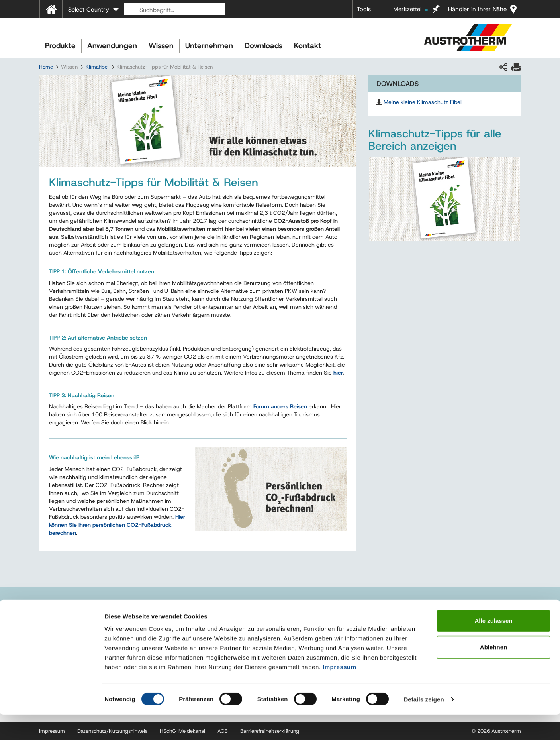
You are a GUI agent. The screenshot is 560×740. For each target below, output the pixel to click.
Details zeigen (424, 724)
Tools (364, 9)
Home (46, 67)
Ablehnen (493, 672)
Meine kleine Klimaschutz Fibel (423, 102)
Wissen (161, 46)
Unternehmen (209, 46)
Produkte (60, 46)
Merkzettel (410, 9)
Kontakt (307, 46)
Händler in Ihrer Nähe (477, 9)
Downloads (263, 46)
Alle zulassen (493, 646)
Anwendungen (112, 46)
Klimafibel (97, 67)
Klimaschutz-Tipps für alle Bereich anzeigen (435, 140)
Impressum (340, 692)
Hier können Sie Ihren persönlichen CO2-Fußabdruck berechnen (117, 525)
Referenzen (388, 608)
